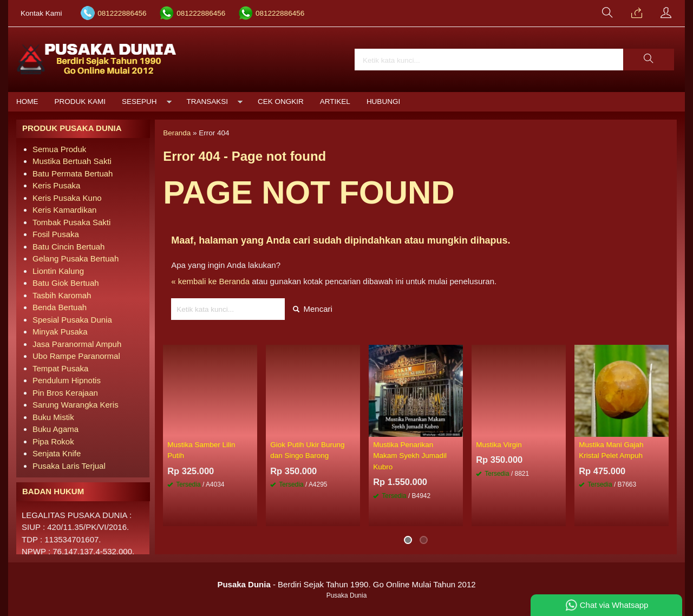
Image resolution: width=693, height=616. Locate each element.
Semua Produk (59, 149)
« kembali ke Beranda (210, 281)
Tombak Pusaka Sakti (71, 222)
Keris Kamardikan (64, 210)
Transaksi (208, 101)
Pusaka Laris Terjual (69, 466)
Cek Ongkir (281, 101)
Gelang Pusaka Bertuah (76, 258)
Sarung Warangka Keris (76, 405)
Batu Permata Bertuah (73, 173)
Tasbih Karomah (62, 295)
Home (27, 101)
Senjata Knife (57, 453)
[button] (649, 60)
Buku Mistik (53, 417)
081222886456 (122, 13)
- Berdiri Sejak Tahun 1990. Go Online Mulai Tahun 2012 (346, 584)
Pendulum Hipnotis (67, 380)
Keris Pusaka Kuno (67, 198)
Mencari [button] (313, 309)
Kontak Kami (41, 13)
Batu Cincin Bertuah (68, 247)
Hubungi (383, 101)
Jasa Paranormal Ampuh (77, 344)
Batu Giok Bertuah (66, 283)
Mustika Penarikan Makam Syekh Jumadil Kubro (410, 456)
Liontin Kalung (58, 271)
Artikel (335, 101)
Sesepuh (139, 101)
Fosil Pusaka (56, 234)
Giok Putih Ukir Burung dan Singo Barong (307, 450)
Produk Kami (80, 101)
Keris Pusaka (56, 185)
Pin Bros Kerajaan (65, 393)
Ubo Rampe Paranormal (76, 356)
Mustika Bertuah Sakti (72, 161)
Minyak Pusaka (60, 332)
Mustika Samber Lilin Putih (201, 450)
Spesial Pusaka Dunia (72, 320)
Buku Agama (55, 429)
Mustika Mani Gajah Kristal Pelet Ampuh (611, 450)
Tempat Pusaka (60, 368)
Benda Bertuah (60, 307)
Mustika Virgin (499, 445)
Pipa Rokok (53, 441)
